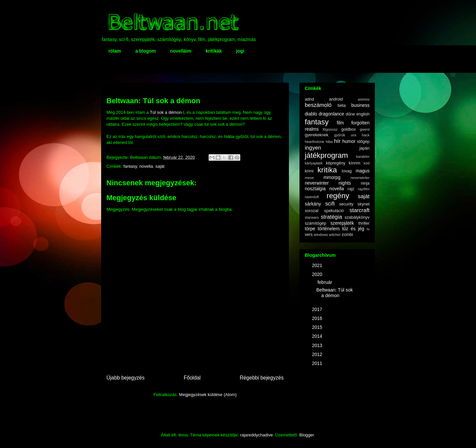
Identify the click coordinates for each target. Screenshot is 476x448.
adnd (309, 99)
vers (309, 235)
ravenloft (312, 197)
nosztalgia (315, 189)
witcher (335, 235)
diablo (311, 114)
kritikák (214, 51)
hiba (329, 142)
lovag (347, 171)
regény (338, 196)
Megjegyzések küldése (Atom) (208, 395)
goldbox (348, 129)
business (360, 105)
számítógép (316, 223)
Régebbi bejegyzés (262, 378)
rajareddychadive (256, 435)
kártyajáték (314, 163)
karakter (363, 157)
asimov (364, 99)
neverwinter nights (328, 183)
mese (309, 178)
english (363, 114)
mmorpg (332, 177)
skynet (364, 204)
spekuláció (334, 211)
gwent (365, 129)
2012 (318, 354)
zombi (347, 235)
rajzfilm (364, 189)
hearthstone (315, 142)
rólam (115, 51)
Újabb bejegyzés (125, 378)
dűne (350, 114)
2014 (318, 336)
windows (321, 235)
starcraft (359, 210)
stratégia (331, 217)
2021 (318, 265)
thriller (364, 223)
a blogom (145, 51)
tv (368, 229)
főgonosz (330, 129)
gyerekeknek (317, 135)
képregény (336, 163)
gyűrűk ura (345, 135)
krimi (309, 171)
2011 (318, 363)
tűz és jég (353, 229)
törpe (310, 229)
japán (364, 148)
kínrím (355, 163)
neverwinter (360, 178)
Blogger (307, 435)
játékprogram (326, 155)
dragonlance (331, 114)
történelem (329, 229)
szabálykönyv (357, 217)
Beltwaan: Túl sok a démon (335, 293)
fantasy (130, 166)
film (340, 123)
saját (160, 166)
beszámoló (318, 105)
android (336, 99)
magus (363, 171)
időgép (363, 142)
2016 (318, 318)
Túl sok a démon (166, 112)
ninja (365, 183)
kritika (327, 170)
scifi (330, 204)
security (346, 204)
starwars (312, 217)
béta (342, 106)
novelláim (181, 51)
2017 (318, 309)
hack (366, 135)
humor (349, 141)
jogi (240, 51)
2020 (318, 274)
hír (337, 141)
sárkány (313, 204)
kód (367, 163)
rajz (351, 189)
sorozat (312, 211)
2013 (318, 345)
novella (146, 166)
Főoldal (192, 378)
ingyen (313, 148)
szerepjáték (342, 223)
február (325, 282)
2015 (318, 327)
